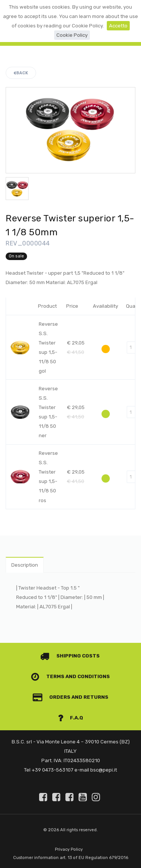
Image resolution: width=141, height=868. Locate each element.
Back (21, 73)
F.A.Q (71, 718)
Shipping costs (70, 656)
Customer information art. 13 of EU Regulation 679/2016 (71, 858)
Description (25, 565)
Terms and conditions (70, 676)
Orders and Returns (71, 697)
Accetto (118, 26)
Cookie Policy (72, 35)
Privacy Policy (69, 849)
